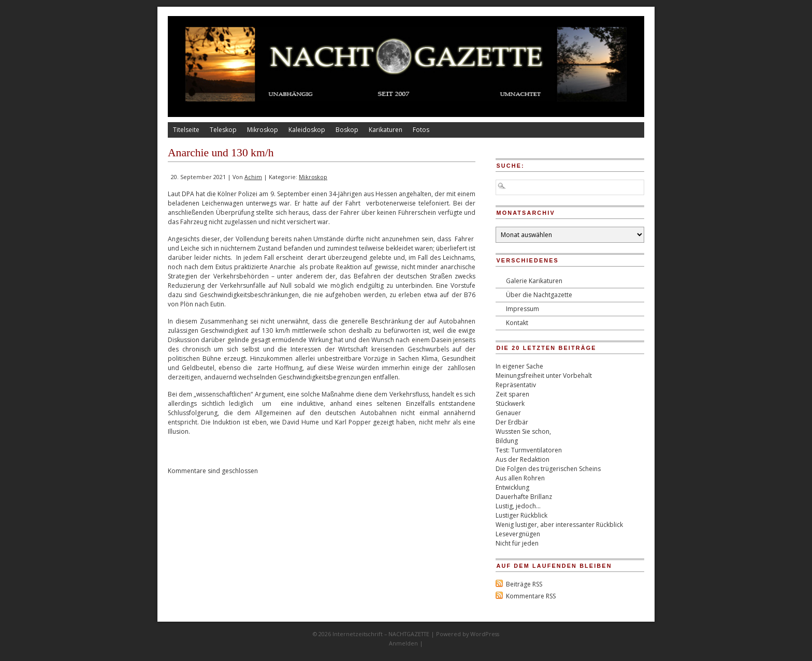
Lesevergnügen (518, 534)
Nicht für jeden (517, 543)
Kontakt (517, 323)
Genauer (508, 413)
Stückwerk (510, 403)
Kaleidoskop (307, 130)
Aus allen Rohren (520, 478)
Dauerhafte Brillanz (524, 497)
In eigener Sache (519, 366)
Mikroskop (263, 130)
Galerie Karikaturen (534, 281)
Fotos (421, 130)
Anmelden (403, 643)
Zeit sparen (512, 394)
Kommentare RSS (531, 596)
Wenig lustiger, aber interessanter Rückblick (559, 525)
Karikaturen (386, 130)
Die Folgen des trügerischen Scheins (548, 469)
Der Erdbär (512, 422)
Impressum (523, 309)
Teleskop (223, 130)
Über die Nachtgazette (539, 295)
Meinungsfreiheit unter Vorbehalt (544, 376)
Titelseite (186, 130)
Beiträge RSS (524, 584)
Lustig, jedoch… (518, 506)
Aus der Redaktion (523, 459)
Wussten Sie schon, (523, 431)
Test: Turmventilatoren (529, 450)
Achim (253, 177)
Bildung (507, 441)
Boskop (347, 130)
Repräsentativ (516, 385)
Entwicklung (512, 487)
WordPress (485, 634)
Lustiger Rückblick (521, 515)
